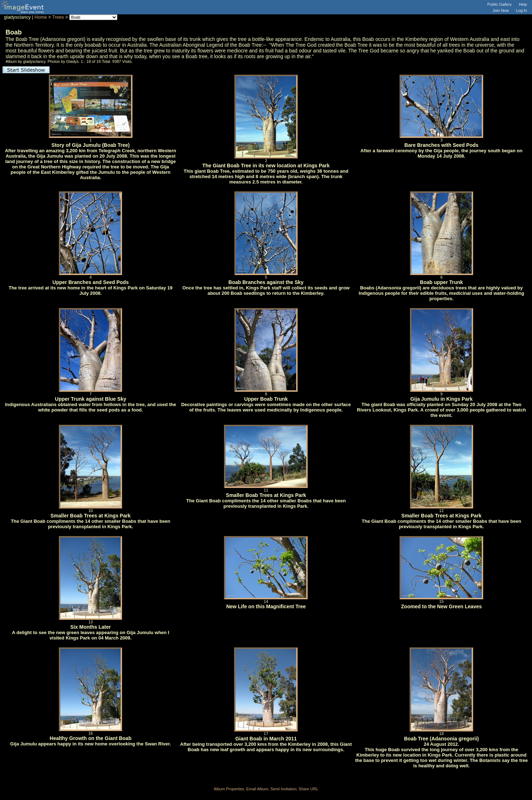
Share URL (308, 789)
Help (523, 4)
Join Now (501, 10)
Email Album (257, 789)
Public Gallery (500, 4)
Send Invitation (283, 789)
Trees (58, 17)
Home (41, 17)
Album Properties (229, 789)
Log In (521, 10)
